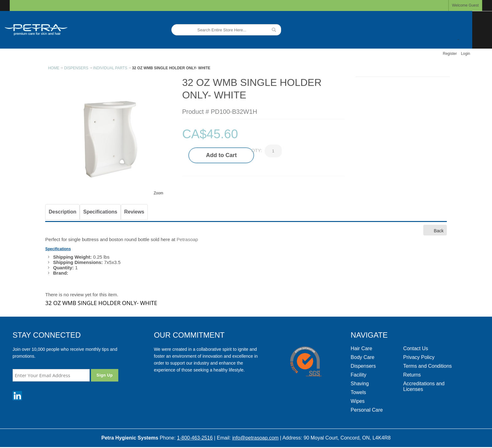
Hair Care (361, 348)
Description (62, 212)
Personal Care (367, 410)
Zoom (159, 193)
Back (435, 230)
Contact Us (416, 348)
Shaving (360, 384)
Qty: (257, 150)
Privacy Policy (419, 357)
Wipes (358, 401)
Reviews (134, 212)
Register (450, 54)
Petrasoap (187, 239)
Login (465, 54)
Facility (359, 375)
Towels (358, 392)
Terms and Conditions (428, 366)
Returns (412, 375)
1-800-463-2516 (195, 438)
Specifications (100, 212)
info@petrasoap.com (255, 438)
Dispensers (363, 366)
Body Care (363, 357)
